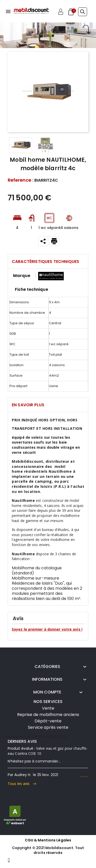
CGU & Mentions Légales (48, 840)
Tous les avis (22, 784)
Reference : (20, 180)
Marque (22, 276)
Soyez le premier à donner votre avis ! (47, 629)
